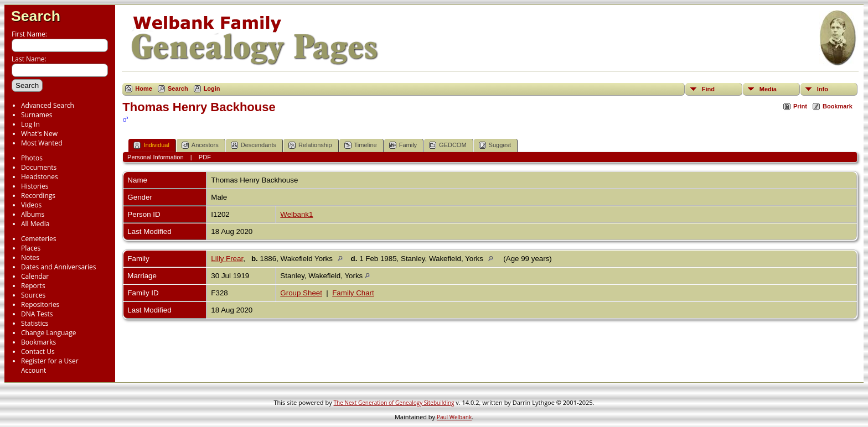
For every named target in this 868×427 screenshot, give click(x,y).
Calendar (35, 276)
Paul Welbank (454, 417)
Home (144, 88)
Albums (33, 214)
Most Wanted (42, 143)
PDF (205, 157)
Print (800, 106)
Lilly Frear (227, 259)
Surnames (37, 115)
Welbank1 (296, 214)
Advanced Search (48, 105)
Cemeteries (39, 239)
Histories (35, 186)
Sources (33, 295)
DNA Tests (37, 314)
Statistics (35, 323)
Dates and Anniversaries (58, 267)
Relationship (310, 145)
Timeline (361, 145)
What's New (39, 134)
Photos (32, 158)
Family (403, 145)
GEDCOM (448, 145)
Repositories (40, 304)
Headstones (40, 177)
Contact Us (38, 352)
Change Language (48, 333)
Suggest (495, 145)
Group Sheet (301, 293)
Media (768, 89)
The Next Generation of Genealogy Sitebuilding (394, 403)
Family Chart (353, 293)
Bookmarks (38, 342)
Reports (33, 286)
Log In (30, 124)
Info (823, 89)
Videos (31, 205)
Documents (39, 167)
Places (31, 248)
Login (212, 88)
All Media (35, 224)
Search (36, 16)
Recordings (38, 196)
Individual (151, 145)
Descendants (254, 145)
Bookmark (838, 106)
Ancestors (200, 145)
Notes (30, 257)
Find (708, 89)
